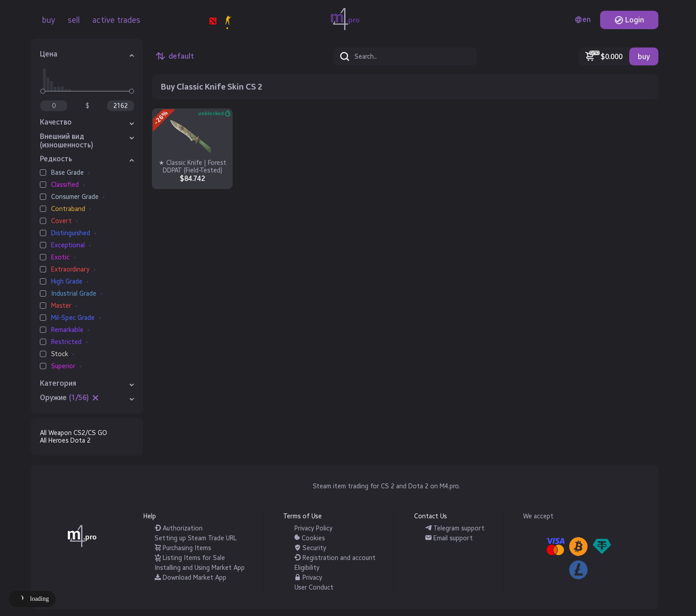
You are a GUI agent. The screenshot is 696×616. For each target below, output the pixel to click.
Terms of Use (303, 516)
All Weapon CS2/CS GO (73, 433)
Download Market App (190, 578)
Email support (449, 538)
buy (49, 20)
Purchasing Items (183, 548)
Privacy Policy (313, 528)
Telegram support (455, 528)
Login (629, 20)
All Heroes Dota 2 (65, 441)
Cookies (310, 538)
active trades (116, 20)
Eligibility (307, 568)
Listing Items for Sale (190, 558)
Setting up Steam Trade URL (196, 538)
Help (150, 516)
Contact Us (430, 516)
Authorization (179, 528)
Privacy (308, 578)
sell (74, 20)
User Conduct (314, 588)
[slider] (43, 91)
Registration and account (335, 558)
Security (310, 548)
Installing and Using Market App (200, 568)
